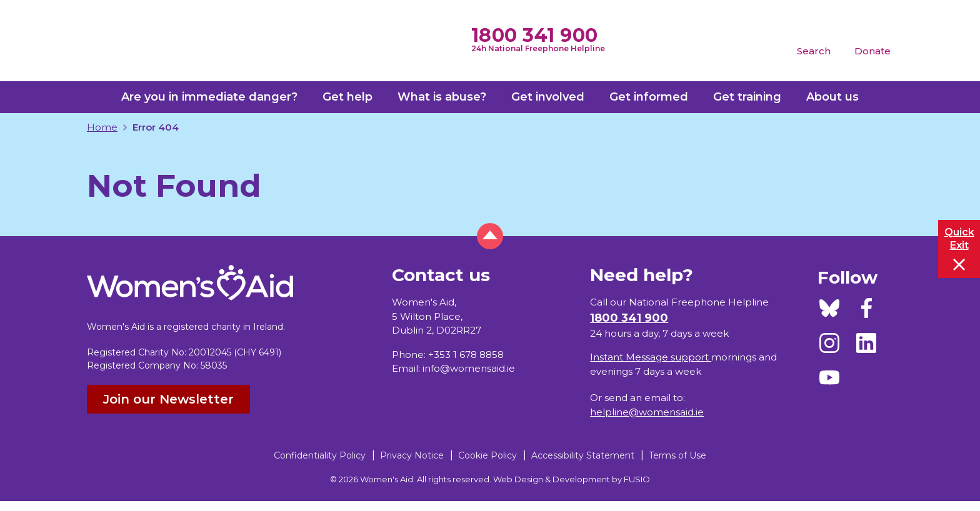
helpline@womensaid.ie (647, 412)
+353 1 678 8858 (466, 355)
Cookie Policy (487, 455)
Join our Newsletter (168, 399)
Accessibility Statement (583, 455)
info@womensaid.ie (469, 368)
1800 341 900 (535, 35)
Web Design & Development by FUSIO (572, 479)
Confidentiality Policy (320, 455)
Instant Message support (651, 357)
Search (814, 51)
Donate (872, 51)
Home (102, 127)
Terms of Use (677, 455)
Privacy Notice (412, 455)
